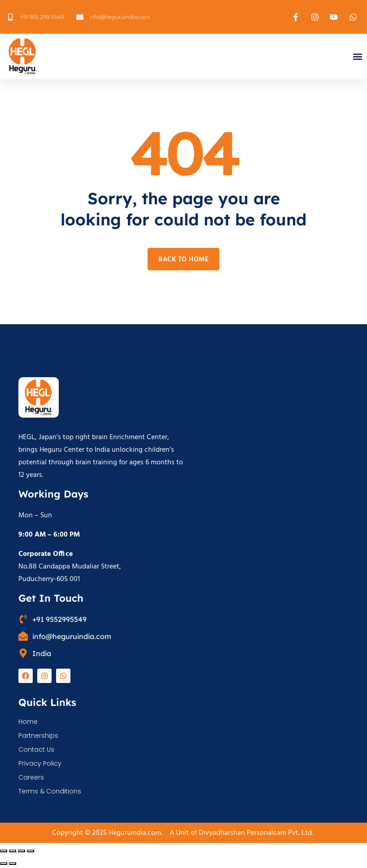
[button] (357, 56)
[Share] (22, 851)
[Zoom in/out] (4, 851)
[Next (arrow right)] (13, 864)
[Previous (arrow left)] (4, 864)
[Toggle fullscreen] (13, 851)
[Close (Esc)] (31, 851)
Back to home (183, 260)
